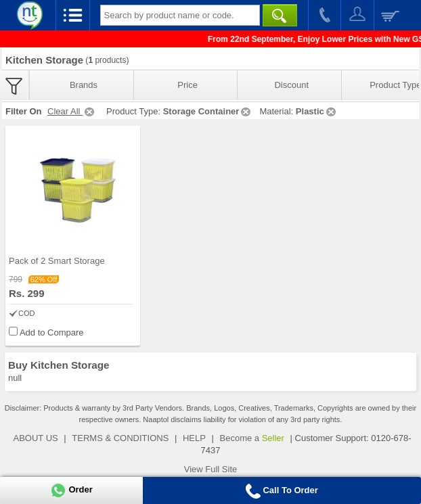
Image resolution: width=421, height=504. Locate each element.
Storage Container (208, 111)
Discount (291, 85)
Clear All (72, 111)
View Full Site (211, 469)
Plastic (317, 111)
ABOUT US (35, 438)
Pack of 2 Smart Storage (57, 261)
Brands (84, 85)
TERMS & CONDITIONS (120, 438)
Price (187, 85)
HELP (194, 438)
